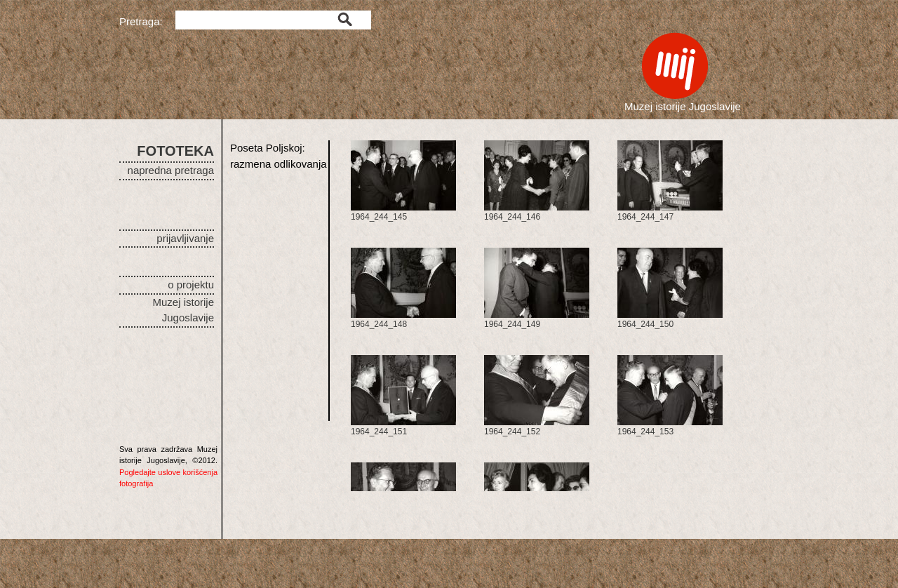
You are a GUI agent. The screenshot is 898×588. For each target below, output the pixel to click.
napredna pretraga (171, 170)
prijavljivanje (185, 238)
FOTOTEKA (175, 151)
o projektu (191, 285)
